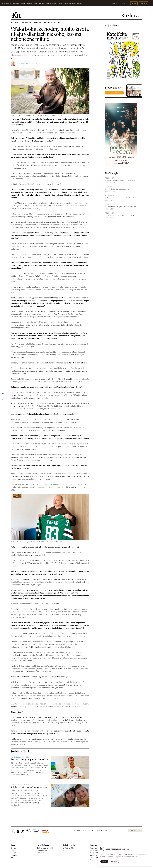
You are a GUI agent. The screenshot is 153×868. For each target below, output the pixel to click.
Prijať (104, 861)
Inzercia (115, 3)
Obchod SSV (124, 3)
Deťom (59, 23)
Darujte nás (41, 853)
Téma (12, 23)
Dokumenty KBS (95, 855)
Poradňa (47, 23)
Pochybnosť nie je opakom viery (119, 189)
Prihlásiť (134, 3)
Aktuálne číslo (69, 848)
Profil (31, 23)
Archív (133, 830)
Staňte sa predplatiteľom (114, 93)
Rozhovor (25, 23)
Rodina (41, 23)
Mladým (53, 23)
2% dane (14, 855)
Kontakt (13, 848)
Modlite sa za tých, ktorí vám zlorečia (120, 215)
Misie (36, 23)
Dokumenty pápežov (97, 848)
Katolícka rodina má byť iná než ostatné (29, 787)
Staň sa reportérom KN (45, 848)
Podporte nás (42, 850)
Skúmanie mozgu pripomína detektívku (29, 759)
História (13, 857)
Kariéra (13, 853)
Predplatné (143, 3)
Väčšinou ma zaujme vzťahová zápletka (121, 207)
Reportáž (18, 23)
